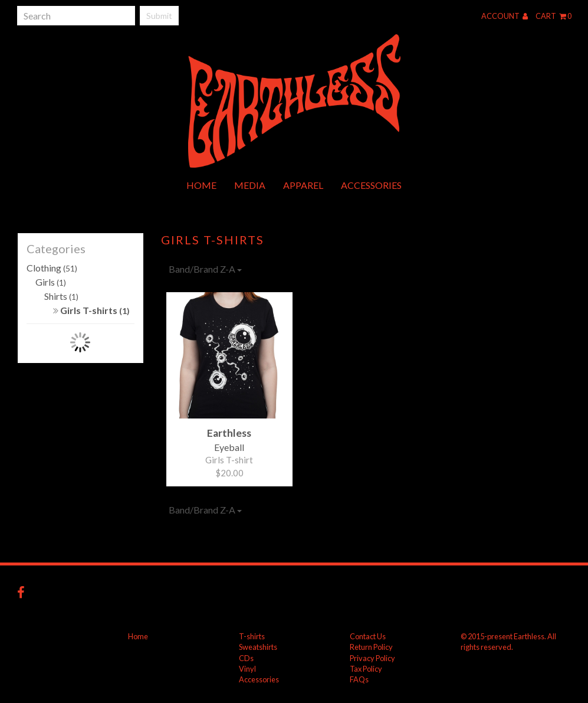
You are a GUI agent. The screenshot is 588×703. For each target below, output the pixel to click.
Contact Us (368, 636)
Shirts (61, 296)
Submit (159, 16)
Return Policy (371, 647)
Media (250, 185)
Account (505, 16)
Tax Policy (366, 669)
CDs (246, 658)
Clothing (52, 268)
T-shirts (252, 636)
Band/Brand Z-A (205, 269)
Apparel (303, 185)
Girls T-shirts (91, 310)
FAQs (359, 679)
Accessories (371, 185)
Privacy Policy (372, 658)
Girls (51, 282)
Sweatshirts (258, 647)
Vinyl (247, 669)
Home (201, 185)
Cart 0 (553, 16)
